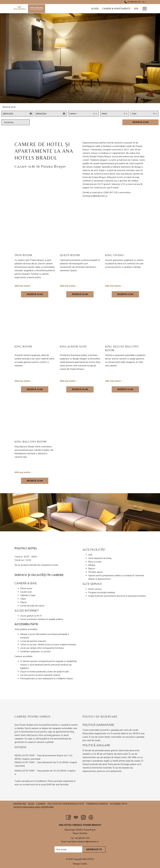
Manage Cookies (80, 864)
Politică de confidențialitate (66, 804)
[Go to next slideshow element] (145, 99)
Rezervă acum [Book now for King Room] (35, 389)
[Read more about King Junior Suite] (80, 326)
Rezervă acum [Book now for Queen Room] (80, 294)
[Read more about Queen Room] (80, 234)
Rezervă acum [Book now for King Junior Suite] (80, 389)
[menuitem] (20, 804)
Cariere (41, 804)
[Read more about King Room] (35, 326)
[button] (14, 114)
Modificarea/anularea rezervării (33, 807)
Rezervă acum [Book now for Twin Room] (35, 294)
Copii (134, 114)
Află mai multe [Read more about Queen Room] (68, 286)
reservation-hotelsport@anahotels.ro (83, 842)
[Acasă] (95, 9)
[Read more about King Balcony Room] (35, 421)
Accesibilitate (119, 804)
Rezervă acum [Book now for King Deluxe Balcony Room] (125, 389)
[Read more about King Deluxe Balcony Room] (125, 326)
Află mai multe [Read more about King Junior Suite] (68, 381)
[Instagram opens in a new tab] (83, 817)
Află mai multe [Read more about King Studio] (113, 286)
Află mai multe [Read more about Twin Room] (22, 286)
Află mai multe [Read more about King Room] (22, 381)
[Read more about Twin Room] (35, 234)
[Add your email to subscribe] (68, 849)
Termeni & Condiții (97, 804)
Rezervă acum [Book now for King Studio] (125, 294)
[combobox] (94, 114)
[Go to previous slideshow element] (135, 99)
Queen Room (70, 255)
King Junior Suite (73, 346)
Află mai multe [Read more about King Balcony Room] (22, 472)
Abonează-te (94, 849)
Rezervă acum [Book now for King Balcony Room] (35, 481)
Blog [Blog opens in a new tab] (32, 804)
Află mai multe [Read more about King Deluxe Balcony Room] (113, 381)
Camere (73, 114)
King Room (23, 346)
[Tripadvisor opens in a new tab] (76, 817)
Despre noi (20, 804)
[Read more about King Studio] (125, 234)
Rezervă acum (141, 122)
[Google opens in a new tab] (91, 817)
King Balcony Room (30, 441)
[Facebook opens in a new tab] (68, 817)
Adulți (104, 114)
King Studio (114, 255)
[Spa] (136, 9)
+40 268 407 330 (82, 838)
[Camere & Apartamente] (116, 9)
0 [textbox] (154, 114)
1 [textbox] (94, 114)
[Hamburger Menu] (144, 9)
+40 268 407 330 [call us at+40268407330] (133, 2)
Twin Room (23, 255)
